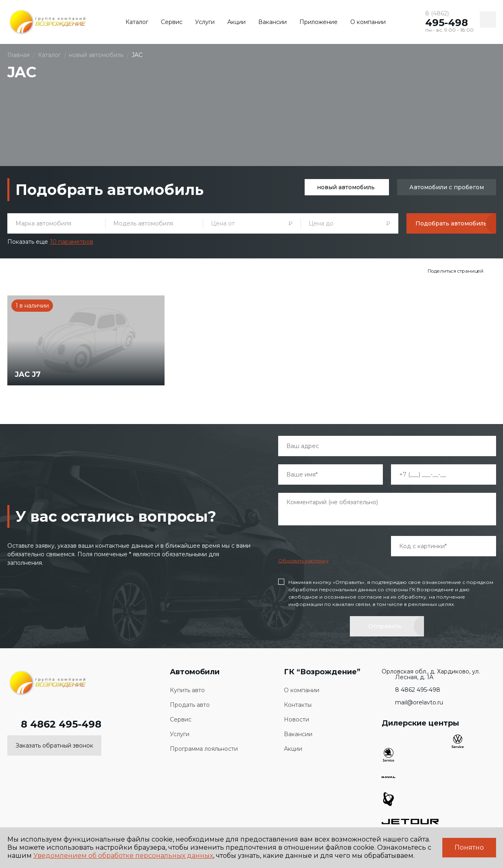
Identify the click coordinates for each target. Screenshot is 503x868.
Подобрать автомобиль (451, 223)
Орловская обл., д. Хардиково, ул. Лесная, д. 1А (431, 673)
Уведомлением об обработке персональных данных (123, 856)
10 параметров (72, 242)
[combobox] (56, 223)
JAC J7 (29, 373)
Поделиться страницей (456, 271)
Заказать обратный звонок (54, 744)
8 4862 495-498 (54, 723)
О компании (368, 22)
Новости (297, 718)
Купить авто (187, 689)
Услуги (205, 22)
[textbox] (56, 223)
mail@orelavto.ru (412, 701)
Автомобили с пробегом (447, 187)
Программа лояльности (204, 748)
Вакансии (272, 22)
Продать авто (190, 704)
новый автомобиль (346, 187)
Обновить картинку (303, 559)
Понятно (469, 847)
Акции (236, 22)
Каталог (137, 22)
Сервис (172, 22)
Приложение (318, 22)
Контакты (298, 704)
